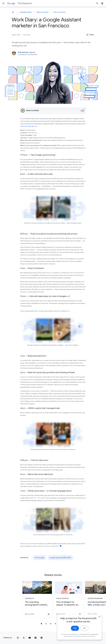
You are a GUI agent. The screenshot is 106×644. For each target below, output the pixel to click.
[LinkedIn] (42, 638)
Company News (25, 12)
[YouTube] (30, 638)
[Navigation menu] (3, 3)
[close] (99, 618)
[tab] (41, 624)
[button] (90, 35)
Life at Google (60, 12)
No (84, 630)
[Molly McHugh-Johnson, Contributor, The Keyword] (53, 53)
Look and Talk (80, 544)
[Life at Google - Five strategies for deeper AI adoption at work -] (69, 599)
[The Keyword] (13, 12)
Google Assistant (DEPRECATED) (60, 558)
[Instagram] (18, 638)
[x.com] (24, 638)
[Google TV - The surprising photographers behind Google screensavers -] (37, 599)
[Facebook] (36, 638)
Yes (75, 630)
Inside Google (42, 12)
